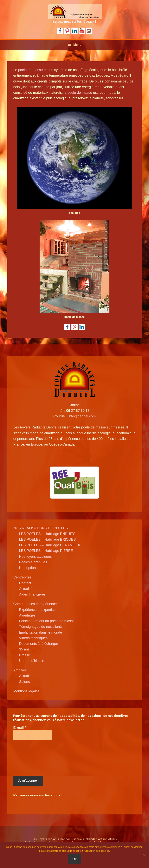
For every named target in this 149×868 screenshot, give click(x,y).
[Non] (144, 855)
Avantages (27, 615)
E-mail (20, 728)
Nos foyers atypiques (35, 557)
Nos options (28, 568)
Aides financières (32, 594)
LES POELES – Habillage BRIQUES (47, 539)
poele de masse (30, 70)
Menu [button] (77, 45)
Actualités (27, 589)
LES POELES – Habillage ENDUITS (47, 534)
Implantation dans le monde (40, 632)
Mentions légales (26, 691)
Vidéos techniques (33, 638)
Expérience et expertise (37, 610)
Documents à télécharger (39, 644)
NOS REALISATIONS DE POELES (40, 528)
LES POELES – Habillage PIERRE (46, 551)
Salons (24, 682)
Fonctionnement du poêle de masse (47, 621)
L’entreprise (22, 577)
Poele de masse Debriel (74, 12)
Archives (20, 670)
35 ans (24, 649)
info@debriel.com (82, 416)
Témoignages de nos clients (41, 627)
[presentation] (29, 758)
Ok (74, 859)
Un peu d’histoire (32, 661)
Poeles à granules (33, 562)
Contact (25, 583)
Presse (24, 655)
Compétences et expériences (36, 604)
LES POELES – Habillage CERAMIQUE (50, 545)
